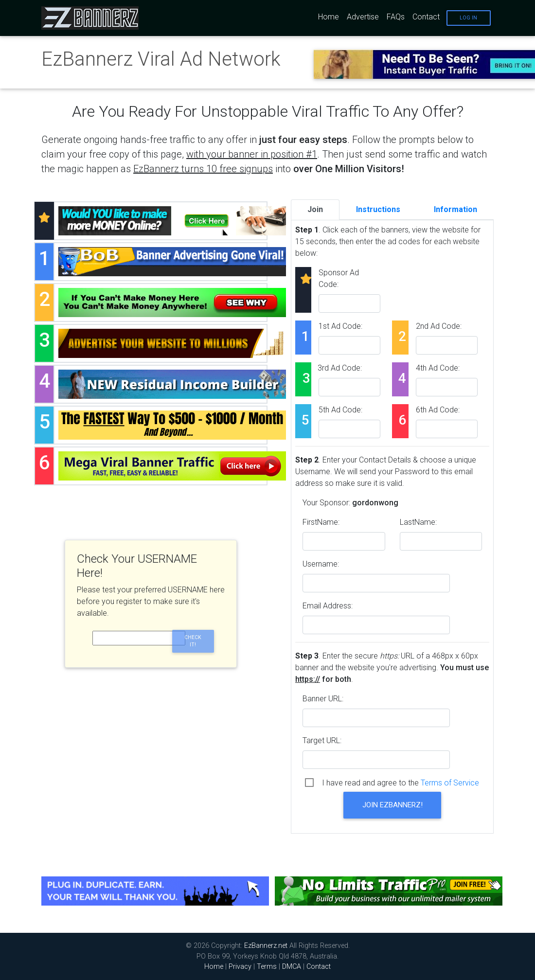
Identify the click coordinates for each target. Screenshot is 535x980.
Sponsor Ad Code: (339, 278)
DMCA (292, 967)
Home (329, 17)
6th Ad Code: (438, 410)
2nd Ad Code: (439, 326)
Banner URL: (323, 699)
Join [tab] (315, 209)
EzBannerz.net (266, 946)
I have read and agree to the (401, 783)
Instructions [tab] (378, 209)
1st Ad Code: (340, 326)
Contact (426, 17)
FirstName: (321, 522)
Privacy (240, 967)
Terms (267, 967)
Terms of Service (450, 783)
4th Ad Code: (438, 368)
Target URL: (322, 740)
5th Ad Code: (340, 410)
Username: (321, 564)
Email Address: (328, 606)
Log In (468, 18)
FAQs (396, 17)
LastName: (418, 522)
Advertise (363, 17)
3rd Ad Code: (340, 368)
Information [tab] (455, 209)
